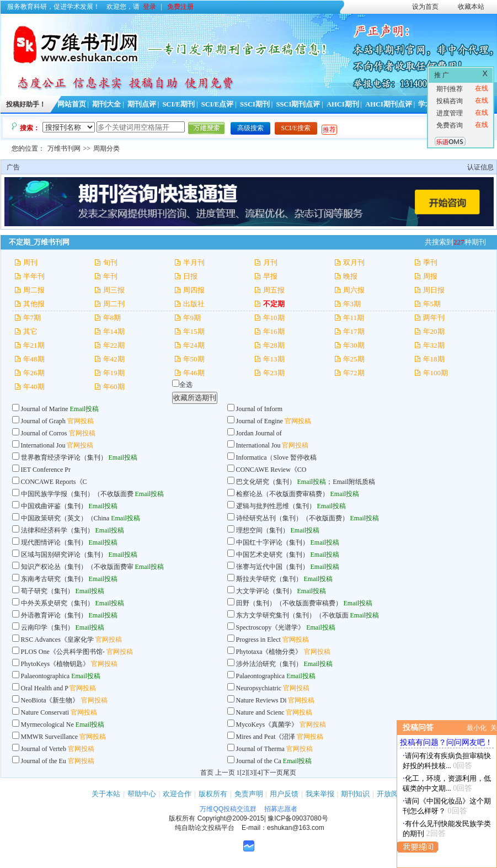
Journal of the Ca (259, 761)
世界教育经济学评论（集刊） (64, 457)
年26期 (34, 373)
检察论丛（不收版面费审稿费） (282, 494)
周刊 (30, 262)
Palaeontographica (46, 676)
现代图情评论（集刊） (54, 542)
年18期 (434, 359)
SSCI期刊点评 (298, 104)
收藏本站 (471, 7)
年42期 (114, 359)
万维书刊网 (64, 148)
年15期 (194, 331)
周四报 (194, 290)
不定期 (274, 304)
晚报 (350, 276)
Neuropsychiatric (260, 688)
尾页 (290, 773)
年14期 (114, 331)
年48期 (34, 359)
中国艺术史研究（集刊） (272, 555)
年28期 (274, 345)
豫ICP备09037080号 (298, 818)
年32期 (434, 345)
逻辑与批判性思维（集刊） (276, 506)
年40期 (34, 387)
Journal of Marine (45, 409)
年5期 (432, 304)
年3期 (352, 304)
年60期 (114, 387)
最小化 (477, 728)
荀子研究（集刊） (47, 591)
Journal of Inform (260, 409)
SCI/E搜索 (296, 128)
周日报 (434, 290)
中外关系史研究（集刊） (57, 603)
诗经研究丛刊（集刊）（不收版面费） (292, 518)
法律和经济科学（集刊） (57, 530)
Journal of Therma (260, 749)
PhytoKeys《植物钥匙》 (55, 664)
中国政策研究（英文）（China (66, 518)
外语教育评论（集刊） (54, 615)
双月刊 (354, 262)
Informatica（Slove (262, 457)
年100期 (436, 373)
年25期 (354, 359)
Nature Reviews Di (261, 700)
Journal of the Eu (44, 761)
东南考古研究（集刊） (54, 579)
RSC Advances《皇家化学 (57, 640)
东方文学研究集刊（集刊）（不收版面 (292, 615)
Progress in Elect (258, 640)
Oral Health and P (45, 688)
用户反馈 (284, 794)
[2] (244, 773)
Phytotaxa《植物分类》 (269, 652)
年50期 (194, 359)
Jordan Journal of (259, 433)
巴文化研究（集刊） (266, 482)
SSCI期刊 (255, 104)
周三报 (114, 290)
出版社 (194, 304)
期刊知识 (355, 794)
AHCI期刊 (343, 104)
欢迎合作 (177, 794)
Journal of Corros (44, 433)
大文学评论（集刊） (266, 591)
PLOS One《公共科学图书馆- (63, 652)
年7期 (32, 318)
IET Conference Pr (46, 470)
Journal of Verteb (44, 749)
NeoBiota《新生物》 (50, 700)
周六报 (354, 290)
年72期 (354, 373)
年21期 (34, 345)
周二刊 (114, 304)
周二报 (34, 290)
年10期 (274, 318)
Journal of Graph (44, 421)
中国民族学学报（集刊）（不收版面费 (77, 494)
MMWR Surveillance (50, 737)
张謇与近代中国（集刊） (272, 567)
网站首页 (72, 104)
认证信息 (480, 167)
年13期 (274, 359)
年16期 (274, 331)
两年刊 (434, 318)
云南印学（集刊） (47, 627)
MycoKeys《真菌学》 (267, 725)
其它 (30, 331)
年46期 (194, 373)
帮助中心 (142, 794)
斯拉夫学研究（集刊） (269, 579)
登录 (149, 7)
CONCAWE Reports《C (54, 482)
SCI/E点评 (218, 104)
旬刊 (110, 262)
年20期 (434, 331)
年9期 (192, 318)
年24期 (194, 345)
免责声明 (249, 794)
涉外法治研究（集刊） (269, 664)
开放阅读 (391, 794)
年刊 (110, 276)
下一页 (273, 773)
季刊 (430, 262)
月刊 (270, 262)
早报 (270, 276)
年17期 (354, 331)
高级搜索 (250, 128)
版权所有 (213, 794)
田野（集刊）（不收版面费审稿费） (289, 603)
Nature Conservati (45, 712)
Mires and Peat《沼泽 (266, 737)
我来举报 (320, 794)
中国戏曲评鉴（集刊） (54, 506)
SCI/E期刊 (178, 104)
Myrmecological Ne (47, 725)
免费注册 (180, 7)
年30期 (354, 345)
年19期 (114, 373)
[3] (252, 773)
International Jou (43, 445)
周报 (430, 276)
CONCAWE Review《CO (271, 470)
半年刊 (34, 276)
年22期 (114, 345)
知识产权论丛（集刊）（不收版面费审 (77, 567)
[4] (259, 773)
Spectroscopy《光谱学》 (271, 627)
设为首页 (425, 7)
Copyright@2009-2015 (231, 818)
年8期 (112, 318)
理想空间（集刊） (263, 530)
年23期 (274, 373)
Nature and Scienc (260, 712)
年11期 (354, 318)
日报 (190, 276)
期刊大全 (106, 104)
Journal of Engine (260, 421)
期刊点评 (142, 104)
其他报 (34, 304)
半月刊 (194, 262)
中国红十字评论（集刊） (272, 542)
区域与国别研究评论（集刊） (64, 555)
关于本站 (106, 794)
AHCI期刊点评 (389, 104)
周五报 (274, 290)
